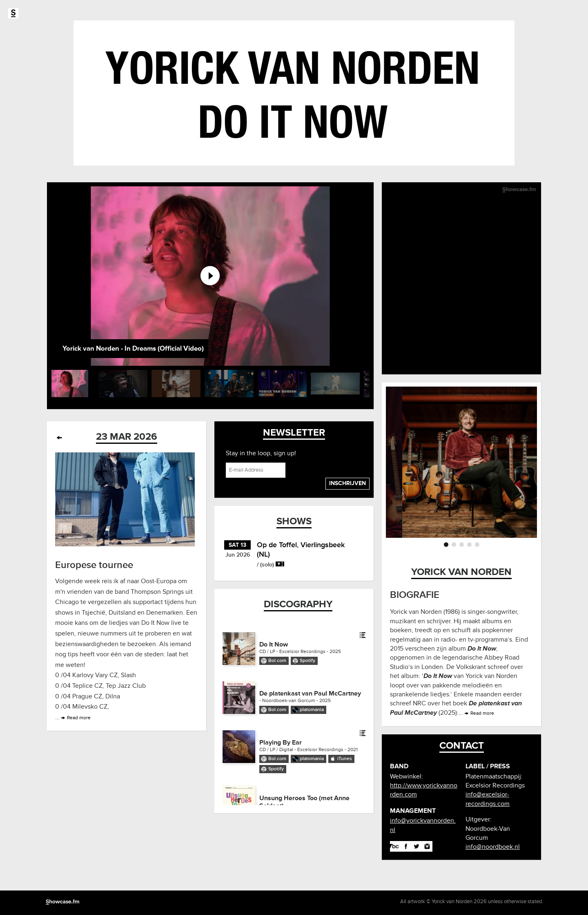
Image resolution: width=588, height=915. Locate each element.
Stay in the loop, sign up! (261, 453)
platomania (312, 710)
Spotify (307, 661)
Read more (79, 718)
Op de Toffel (277, 545)
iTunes (345, 759)
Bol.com (277, 661)
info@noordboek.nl (493, 847)
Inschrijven (347, 483)
